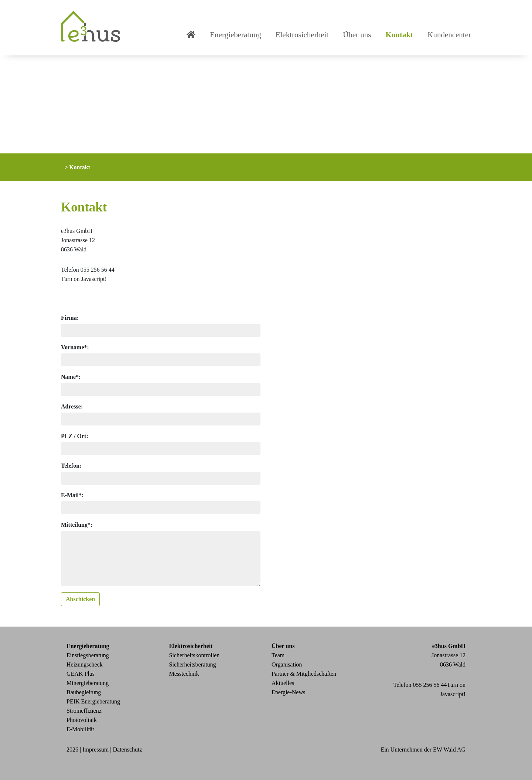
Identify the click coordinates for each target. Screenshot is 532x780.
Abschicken (80, 599)
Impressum (96, 750)
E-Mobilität (80, 729)
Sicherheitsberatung (193, 664)
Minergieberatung (88, 683)
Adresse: (72, 406)
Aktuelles (283, 683)
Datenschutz (128, 750)
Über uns (357, 35)
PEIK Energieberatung (93, 701)
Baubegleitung (84, 692)
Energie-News (288, 692)
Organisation (287, 664)
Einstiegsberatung (88, 655)
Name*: (71, 377)
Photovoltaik (82, 720)
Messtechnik (184, 674)
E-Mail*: (72, 495)
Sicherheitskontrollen (195, 655)
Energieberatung (235, 35)
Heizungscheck (85, 664)
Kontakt (400, 35)
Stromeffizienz (84, 711)
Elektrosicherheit (302, 35)
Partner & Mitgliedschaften (304, 674)
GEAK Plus (81, 674)
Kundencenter (449, 35)
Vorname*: (75, 347)
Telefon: (71, 466)
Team (278, 655)
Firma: (70, 318)
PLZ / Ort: (75, 436)
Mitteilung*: (77, 525)
